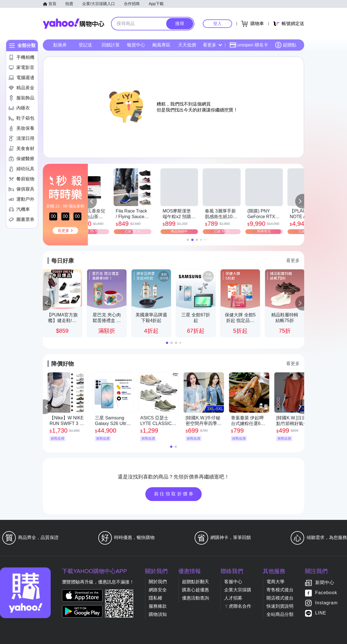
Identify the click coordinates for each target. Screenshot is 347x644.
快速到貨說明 (280, 606)
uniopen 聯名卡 (249, 45)
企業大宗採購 (238, 590)
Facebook (326, 593)
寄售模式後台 (280, 590)
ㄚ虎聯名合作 (238, 606)
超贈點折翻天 (195, 582)
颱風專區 (161, 45)
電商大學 (275, 582)
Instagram (326, 603)
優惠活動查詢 (195, 598)
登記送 (85, 45)
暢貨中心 (136, 45)
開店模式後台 (280, 598)
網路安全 (158, 590)
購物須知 (158, 614)
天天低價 (187, 45)
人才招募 (233, 598)
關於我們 (158, 582)
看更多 (212, 45)
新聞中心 (325, 583)
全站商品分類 (280, 614)
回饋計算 (111, 45)
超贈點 (286, 45)
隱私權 (155, 598)
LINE (321, 613)
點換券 (60, 45)
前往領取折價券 (174, 494)
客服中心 (233, 582)
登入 (217, 24)
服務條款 (158, 606)
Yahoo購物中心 (74, 24)
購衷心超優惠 (195, 590)
